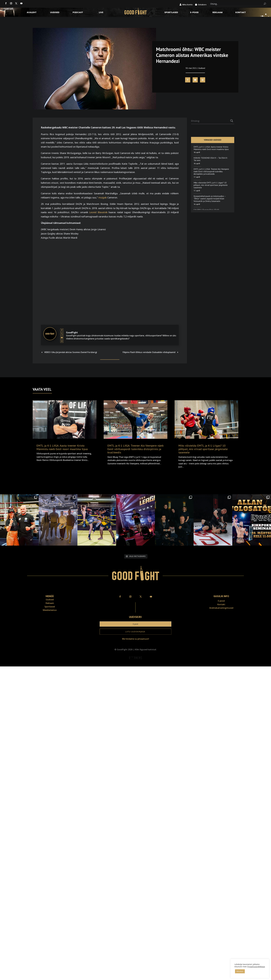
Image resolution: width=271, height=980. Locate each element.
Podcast (78, 13)
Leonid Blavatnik (98, 212)
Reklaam (218, 13)
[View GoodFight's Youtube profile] (62, 338)
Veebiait (135, 665)
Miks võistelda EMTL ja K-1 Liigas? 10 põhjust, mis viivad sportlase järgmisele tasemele (211, 185)
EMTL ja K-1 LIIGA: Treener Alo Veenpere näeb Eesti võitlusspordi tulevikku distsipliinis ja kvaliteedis (211, 171)
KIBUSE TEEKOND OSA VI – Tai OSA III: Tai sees (211, 159)
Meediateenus (50, 610)
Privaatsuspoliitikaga (256, 967)
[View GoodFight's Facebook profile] (62, 330)
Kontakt (241, 13)
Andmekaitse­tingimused (221, 608)
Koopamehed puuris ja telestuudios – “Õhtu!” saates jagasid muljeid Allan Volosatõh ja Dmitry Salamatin (210, 199)
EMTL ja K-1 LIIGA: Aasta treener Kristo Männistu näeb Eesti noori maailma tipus (211, 148)
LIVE (101, 13)
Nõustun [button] (240, 971)
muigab (103, 197)
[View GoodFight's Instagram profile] (62, 341)
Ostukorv (202, 5)
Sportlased (171, 13)
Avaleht (32, 13)
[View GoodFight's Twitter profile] (62, 334)
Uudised (55, 13)
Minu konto (187, 5)
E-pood (194, 13)
